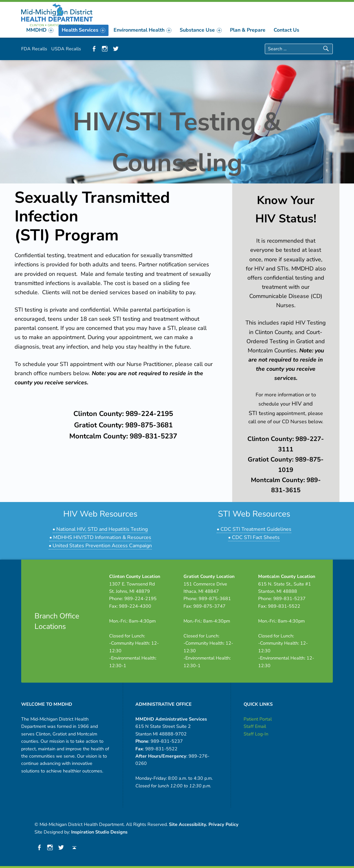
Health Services (84, 30)
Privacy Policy (224, 824)
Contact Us (286, 30)
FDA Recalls (34, 49)
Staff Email (255, 726)
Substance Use (201, 30)
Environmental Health (143, 30)
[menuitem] (40, 30)
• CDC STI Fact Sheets (254, 537)
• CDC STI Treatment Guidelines (254, 529)
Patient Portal (258, 719)
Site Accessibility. (188, 824)
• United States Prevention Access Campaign (100, 546)
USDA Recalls (66, 49)
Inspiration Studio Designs (99, 832)
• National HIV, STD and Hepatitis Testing (100, 529)
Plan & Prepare (248, 30)
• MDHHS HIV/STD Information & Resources (100, 537)
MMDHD (40, 30)
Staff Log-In (256, 734)
